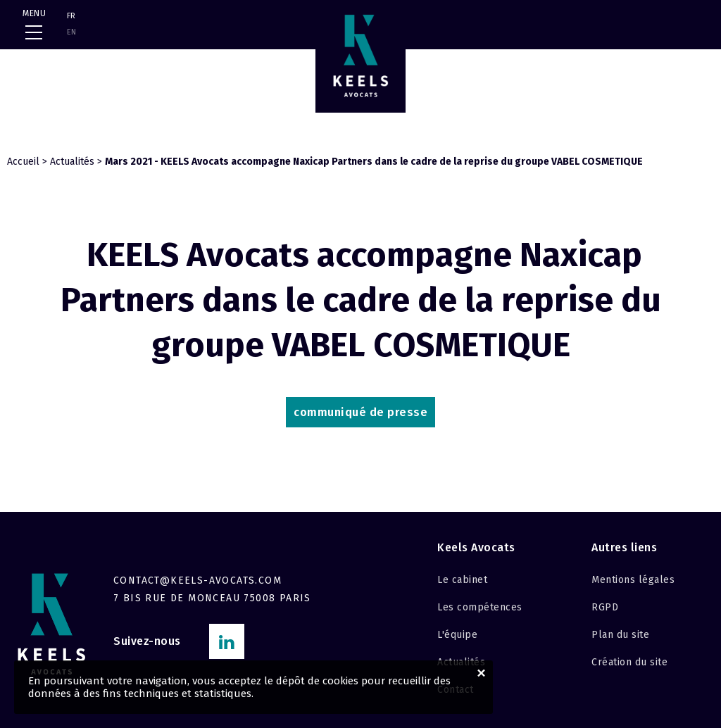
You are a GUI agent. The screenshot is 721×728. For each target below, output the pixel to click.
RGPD (605, 607)
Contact (456, 690)
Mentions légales (633, 580)
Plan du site (620, 635)
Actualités (72, 162)
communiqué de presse (360, 412)
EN (71, 32)
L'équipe (457, 635)
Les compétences (480, 607)
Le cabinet (462, 580)
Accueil (23, 162)
